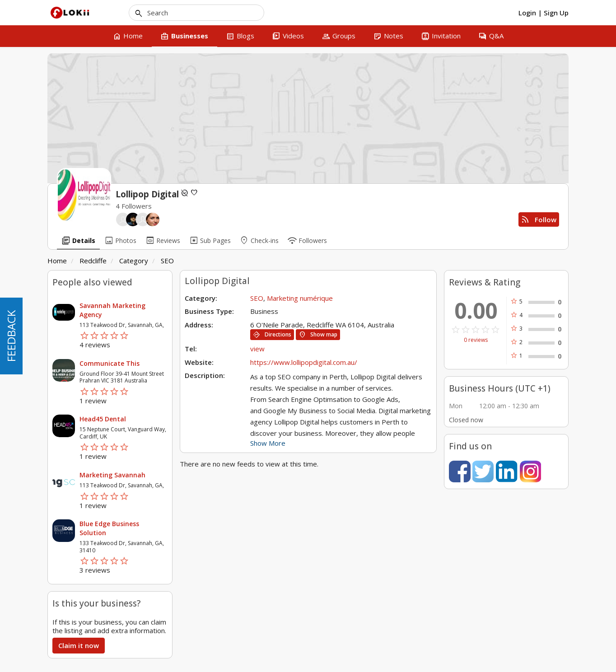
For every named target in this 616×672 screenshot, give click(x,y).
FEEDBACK (11, 336)
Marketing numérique (300, 298)
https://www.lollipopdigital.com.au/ (305, 362)
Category (134, 261)
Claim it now (79, 645)
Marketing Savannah (112, 475)
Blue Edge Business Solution (109, 528)
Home (57, 261)
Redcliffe (93, 261)
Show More (268, 443)
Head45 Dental (103, 419)
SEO (167, 261)
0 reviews (476, 340)
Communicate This (110, 363)
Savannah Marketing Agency (112, 310)
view (257, 349)
